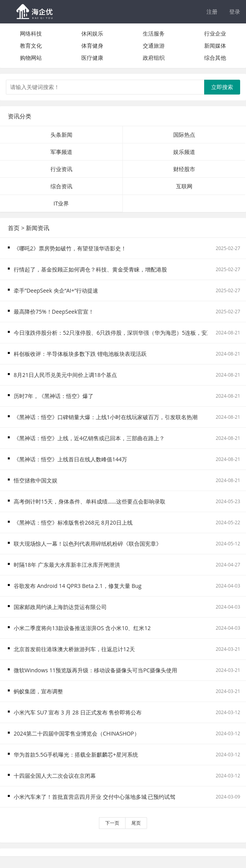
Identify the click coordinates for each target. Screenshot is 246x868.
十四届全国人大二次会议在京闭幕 (55, 776)
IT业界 (61, 203)
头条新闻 (61, 135)
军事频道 (61, 152)
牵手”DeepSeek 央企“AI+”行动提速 (56, 290)
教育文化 (31, 46)
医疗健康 (92, 58)
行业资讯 (61, 169)
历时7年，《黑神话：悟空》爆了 (54, 396)
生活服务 (154, 33)
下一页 (112, 823)
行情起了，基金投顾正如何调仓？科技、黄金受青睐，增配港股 (90, 269)
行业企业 (215, 33)
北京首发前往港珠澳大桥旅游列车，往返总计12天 (74, 649)
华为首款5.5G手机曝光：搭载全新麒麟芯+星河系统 (76, 755)
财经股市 (184, 169)
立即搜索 (222, 87)
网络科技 (31, 33)
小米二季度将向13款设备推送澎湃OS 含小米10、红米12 (82, 628)
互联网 (184, 186)
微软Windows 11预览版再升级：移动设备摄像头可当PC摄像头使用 (95, 670)
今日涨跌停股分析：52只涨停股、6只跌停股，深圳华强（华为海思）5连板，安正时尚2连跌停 (128, 333)
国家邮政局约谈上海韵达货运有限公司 (60, 607)
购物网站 (31, 58)
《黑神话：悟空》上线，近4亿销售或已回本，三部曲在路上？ (89, 438)
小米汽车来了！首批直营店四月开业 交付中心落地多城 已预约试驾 (94, 797)
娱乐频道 (184, 152)
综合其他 (215, 58)
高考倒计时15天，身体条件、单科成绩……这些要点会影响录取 (90, 501)
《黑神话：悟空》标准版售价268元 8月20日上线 (73, 522)
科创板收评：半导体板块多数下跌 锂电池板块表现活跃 (80, 354)
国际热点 (184, 135)
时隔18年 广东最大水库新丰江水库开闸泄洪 (67, 565)
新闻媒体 (215, 46)
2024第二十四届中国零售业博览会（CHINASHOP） (77, 733)
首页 (14, 228)
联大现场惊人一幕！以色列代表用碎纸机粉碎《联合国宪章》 (88, 544)
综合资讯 (61, 186)
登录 (235, 12)
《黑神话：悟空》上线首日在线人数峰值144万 (70, 459)
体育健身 (92, 46)
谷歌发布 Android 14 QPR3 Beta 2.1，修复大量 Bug (78, 586)
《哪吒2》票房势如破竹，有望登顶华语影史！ (70, 248)
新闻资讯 (38, 228)
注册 (212, 12)
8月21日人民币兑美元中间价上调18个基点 (65, 375)
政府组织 (154, 58)
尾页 (136, 823)
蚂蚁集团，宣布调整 (38, 691)
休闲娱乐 (92, 33)
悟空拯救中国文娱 (36, 480)
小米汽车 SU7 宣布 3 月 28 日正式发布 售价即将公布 (78, 712)
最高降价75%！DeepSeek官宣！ (54, 312)
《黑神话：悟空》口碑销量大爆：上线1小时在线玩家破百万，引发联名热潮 (106, 417)
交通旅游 (154, 46)
